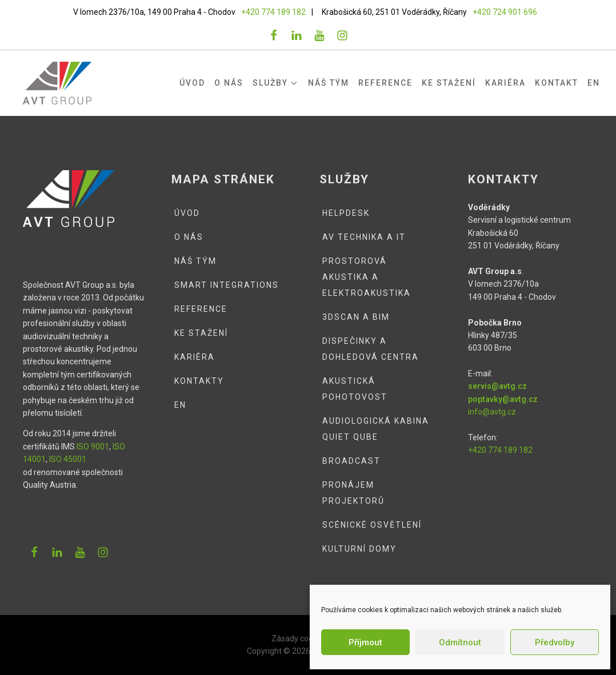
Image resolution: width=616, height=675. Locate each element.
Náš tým (329, 83)
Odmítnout (460, 642)
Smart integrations (227, 285)
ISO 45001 (68, 459)
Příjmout (365, 642)
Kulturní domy (359, 549)
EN (594, 83)
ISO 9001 (93, 447)
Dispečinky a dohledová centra (371, 349)
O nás (229, 83)
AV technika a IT (364, 237)
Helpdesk (346, 213)
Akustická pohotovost (355, 389)
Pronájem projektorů (353, 493)
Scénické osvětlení (372, 525)
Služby (276, 83)
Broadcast (351, 461)
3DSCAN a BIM (356, 317)
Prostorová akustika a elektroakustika (367, 277)
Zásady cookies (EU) (308, 638)
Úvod (192, 83)
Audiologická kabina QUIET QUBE (376, 429)
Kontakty (199, 381)
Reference (385, 83)
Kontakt (557, 83)
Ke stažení (449, 83)
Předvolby (555, 642)
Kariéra (505, 83)
